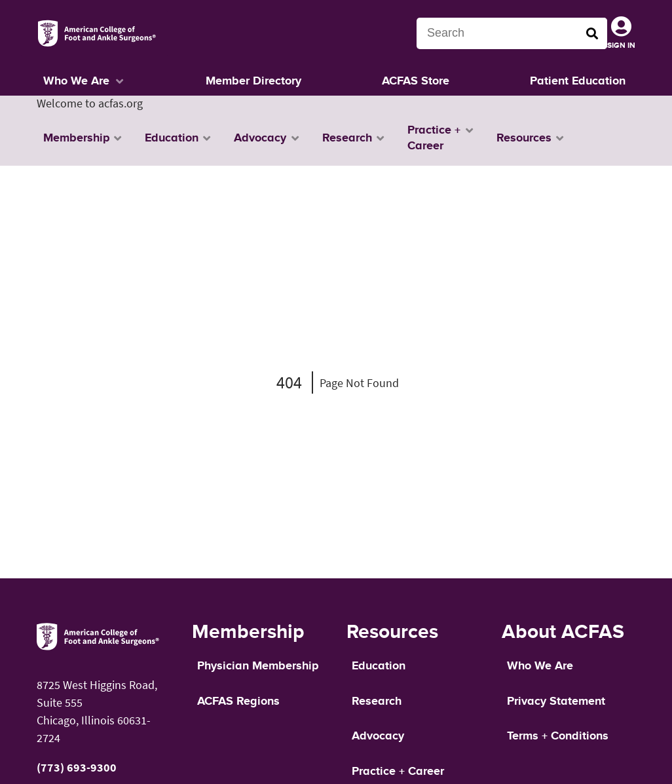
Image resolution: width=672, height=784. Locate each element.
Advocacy (378, 736)
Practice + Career (398, 772)
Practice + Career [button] (434, 138)
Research (377, 701)
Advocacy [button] (260, 138)
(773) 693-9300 (77, 767)
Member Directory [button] (253, 81)
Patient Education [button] (578, 81)
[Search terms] (512, 33)
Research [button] (347, 138)
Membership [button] (76, 138)
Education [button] (172, 138)
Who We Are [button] (76, 81)
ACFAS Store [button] (416, 81)
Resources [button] (524, 138)
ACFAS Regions (238, 701)
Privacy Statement (556, 701)
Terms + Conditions (558, 736)
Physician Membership (258, 666)
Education (379, 666)
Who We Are (540, 666)
